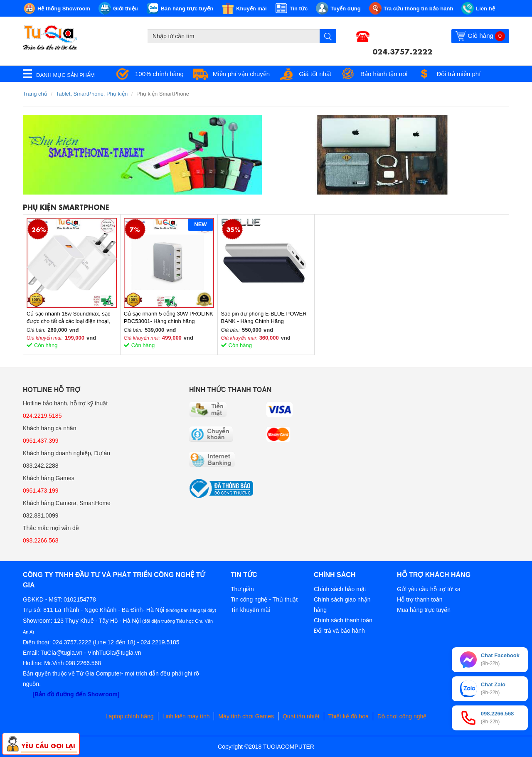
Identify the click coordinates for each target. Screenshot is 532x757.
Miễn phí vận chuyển (241, 74)
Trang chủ (35, 94)
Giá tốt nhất (315, 74)
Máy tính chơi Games (246, 716)
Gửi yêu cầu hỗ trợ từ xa (429, 589)
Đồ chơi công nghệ (402, 716)
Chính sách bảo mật (340, 589)
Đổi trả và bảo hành (339, 631)
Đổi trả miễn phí (458, 74)
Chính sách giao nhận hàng (342, 605)
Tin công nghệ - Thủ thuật (264, 599)
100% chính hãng (159, 74)
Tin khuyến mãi (250, 610)
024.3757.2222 (402, 51)
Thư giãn (242, 589)
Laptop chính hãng (130, 716)
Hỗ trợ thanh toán (420, 599)
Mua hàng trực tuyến (424, 610)
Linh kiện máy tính (186, 716)
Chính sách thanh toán (343, 620)
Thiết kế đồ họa (349, 716)
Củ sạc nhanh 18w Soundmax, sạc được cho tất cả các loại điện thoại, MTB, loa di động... (68, 318)
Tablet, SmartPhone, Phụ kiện (92, 94)
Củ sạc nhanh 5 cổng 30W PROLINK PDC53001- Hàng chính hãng (169, 317)
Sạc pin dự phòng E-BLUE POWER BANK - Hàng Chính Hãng (264, 317)
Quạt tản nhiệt (301, 716)
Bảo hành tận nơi (384, 74)
